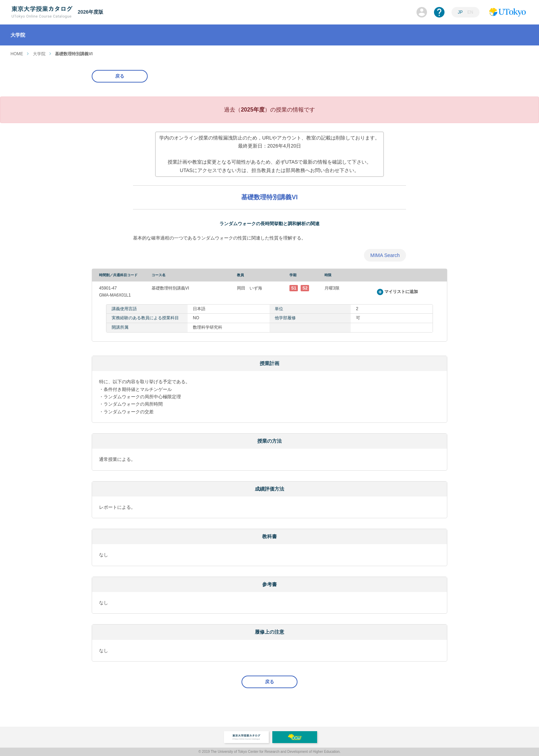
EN (470, 12)
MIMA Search (385, 255)
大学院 (39, 54)
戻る (120, 76)
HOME (17, 54)
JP (460, 12)
